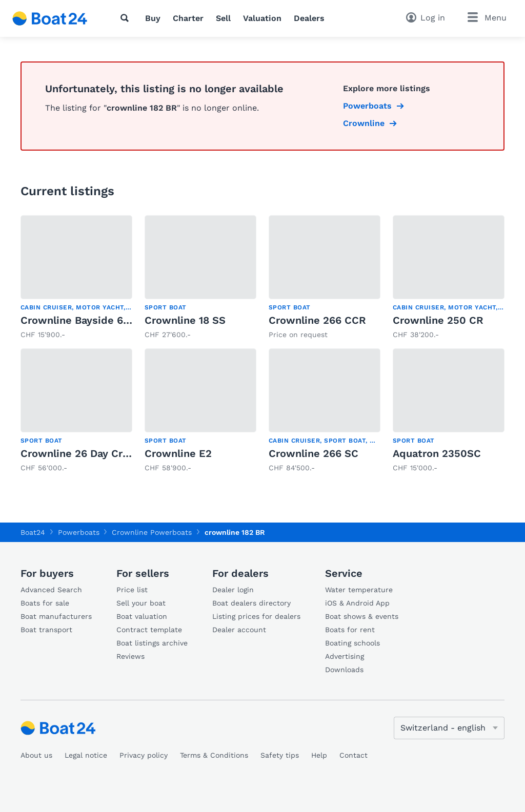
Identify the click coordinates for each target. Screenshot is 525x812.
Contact (354, 755)
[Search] (127, 18)
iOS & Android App (357, 603)
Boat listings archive (152, 643)
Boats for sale (45, 603)
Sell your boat (141, 603)
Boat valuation (142, 616)
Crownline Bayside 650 (78, 320)
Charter (188, 18)
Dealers (309, 18)
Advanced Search (51, 590)
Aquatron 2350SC (437, 453)
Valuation (262, 18)
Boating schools (352, 643)
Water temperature (359, 590)
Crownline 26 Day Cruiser (84, 453)
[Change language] (449, 728)
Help (319, 755)
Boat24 (33, 532)
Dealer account (239, 630)
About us (36, 755)
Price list (132, 590)
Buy (153, 18)
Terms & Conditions (214, 755)
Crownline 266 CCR (317, 320)
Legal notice (86, 755)
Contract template (149, 630)
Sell (223, 18)
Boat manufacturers (56, 616)
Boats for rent (350, 630)
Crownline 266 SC (314, 453)
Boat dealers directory (251, 603)
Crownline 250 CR (438, 320)
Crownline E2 (178, 453)
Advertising (345, 656)
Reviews (130, 656)
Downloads (344, 670)
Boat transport (46, 630)
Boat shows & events (362, 616)
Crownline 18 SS (185, 320)
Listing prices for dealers (256, 616)
